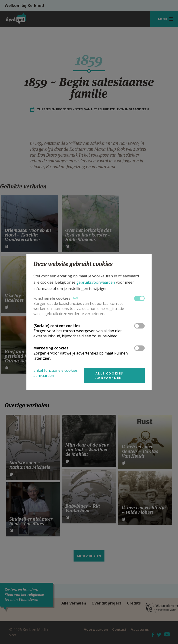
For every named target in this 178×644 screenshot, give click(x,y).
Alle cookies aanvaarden (110, 375)
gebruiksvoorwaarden (96, 282)
